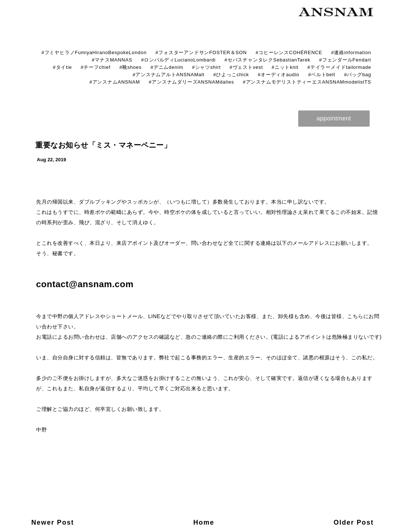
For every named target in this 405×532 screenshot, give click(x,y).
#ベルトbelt (322, 75)
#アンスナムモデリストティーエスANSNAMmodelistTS (307, 82)
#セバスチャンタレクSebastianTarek (267, 60)
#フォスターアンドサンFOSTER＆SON (201, 52)
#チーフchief (96, 67)
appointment (334, 118)
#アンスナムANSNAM (115, 82)
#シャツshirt (207, 67)
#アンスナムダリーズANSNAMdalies (191, 82)
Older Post (354, 522)
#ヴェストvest (246, 67)
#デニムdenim (167, 67)
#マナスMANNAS (112, 60)
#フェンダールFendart (345, 60)
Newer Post (53, 522)
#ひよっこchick (231, 75)
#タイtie (62, 67)
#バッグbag (358, 75)
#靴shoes (131, 67)
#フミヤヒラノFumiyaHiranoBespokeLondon (94, 52)
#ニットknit (285, 67)
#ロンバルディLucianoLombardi (178, 60)
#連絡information (351, 52)
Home (204, 522)
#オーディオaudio (279, 75)
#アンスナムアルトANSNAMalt (168, 75)
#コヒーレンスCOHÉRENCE (289, 52)
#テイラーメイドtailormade (339, 67)
